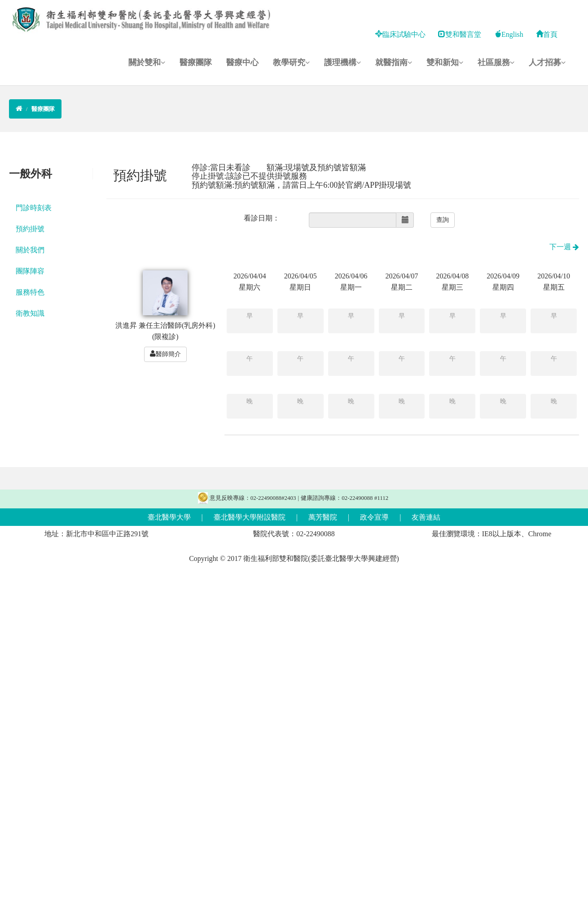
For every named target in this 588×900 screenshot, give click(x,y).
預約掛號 (30, 229)
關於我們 (30, 250)
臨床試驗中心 (400, 34)
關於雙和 (147, 62)
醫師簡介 (165, 354)
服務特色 (30, 292)
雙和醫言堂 (460, 34)
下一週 (564, 247)
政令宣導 (374, 517)
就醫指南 (394, 62)
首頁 (547, 34)
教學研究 (291, 62)
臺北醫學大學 (169, 517)
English (509, 34)
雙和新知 (445, 62)
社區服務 (496, 62)
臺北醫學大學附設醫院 (250, 517)
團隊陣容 (30, 271)
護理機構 (342, 62)
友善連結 (426, 517)
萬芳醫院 (323, 517)
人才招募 (547, 62)
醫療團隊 (196, 62)
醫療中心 (242, 62)
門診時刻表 (34, 208)
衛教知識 (30, 313)
